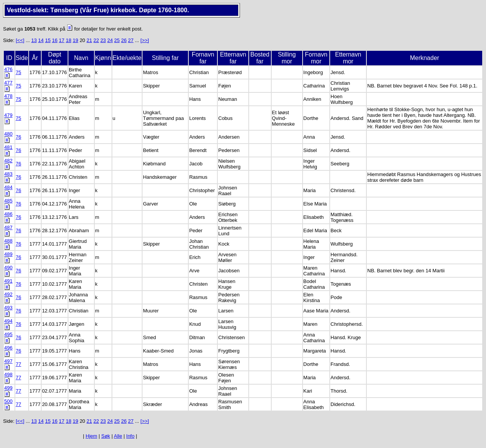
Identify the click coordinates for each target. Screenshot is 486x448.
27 (131, 40)
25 (117, 40)
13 (34, 40)
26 (124, 40)
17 (62, 40)
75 (18, 72)
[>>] (145, 40)
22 (96, 40)
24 (110, 40)
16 (55, 40)
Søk (106, 436)
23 (103, 40)
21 (89, 40)
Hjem (91, 436)
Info (130, 436)
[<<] (20, 40)
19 (75, 40)
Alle (118, 436)
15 (48, 40)
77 (18, 364)
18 (68, 40)
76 (18, 137)
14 (41, 40)
